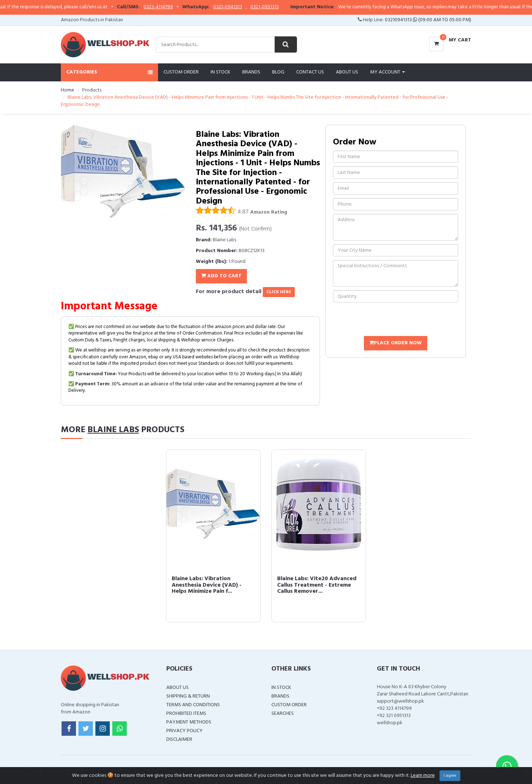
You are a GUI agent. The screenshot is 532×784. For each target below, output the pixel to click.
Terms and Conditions (193, 705)
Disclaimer (179, 740)
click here (279, 292)
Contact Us (310, 72)
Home (67, 90)
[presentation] (388, 320)
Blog (278, 72)
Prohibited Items (186, 714)
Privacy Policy (184, 731)
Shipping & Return (188, 696)
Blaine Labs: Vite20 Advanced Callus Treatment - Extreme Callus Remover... (317, 585)
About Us (347, 72)
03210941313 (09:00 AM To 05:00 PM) (428, 20)
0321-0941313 (256, 7)
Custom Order (181, 72)
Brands (251, 72)
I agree (450, 776)
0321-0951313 (293, 7)
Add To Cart (221, 276)
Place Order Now (396, 343)
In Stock (220, 72)
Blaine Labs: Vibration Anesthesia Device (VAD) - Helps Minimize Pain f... (207, 585)
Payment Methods (189, 722)
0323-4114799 (187, 7)
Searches (283, 714)
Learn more (423, 776)
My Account (387, 72)
